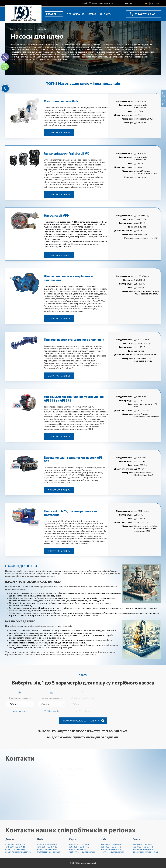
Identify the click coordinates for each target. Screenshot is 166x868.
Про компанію (76, 14)
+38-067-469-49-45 (79, 851)
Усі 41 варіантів (20, 711)
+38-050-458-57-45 (79, 849)
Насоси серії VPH (57, 215)
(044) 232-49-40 (145, 14)
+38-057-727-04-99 (79, 846)
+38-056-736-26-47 (15, 846)
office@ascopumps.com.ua (100, 3)
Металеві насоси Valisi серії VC (66, 153)
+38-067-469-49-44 (143, 851)
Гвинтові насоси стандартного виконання (74, 339)
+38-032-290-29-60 (47, 846)
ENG (158, 3)
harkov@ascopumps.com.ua (82, 854)
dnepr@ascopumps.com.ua (18, 854)
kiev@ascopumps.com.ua (113, 854)
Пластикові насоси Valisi (62, 101)
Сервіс (92, 14)
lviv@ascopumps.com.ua (48, 854)
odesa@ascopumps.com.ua (145, 854)
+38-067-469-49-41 (15, 851)
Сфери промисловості (20, 695)
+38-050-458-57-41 (15, 849)
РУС (152, 3)
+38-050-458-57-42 (111, 849)
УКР (147, 3)
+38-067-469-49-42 (111, 851)
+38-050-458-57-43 (47, 849)
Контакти (106, 14)
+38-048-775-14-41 (142, 846)
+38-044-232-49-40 (111, 846)
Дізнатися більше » (59, 132)
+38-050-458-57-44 (143, 849)
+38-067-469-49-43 (47, 851)
